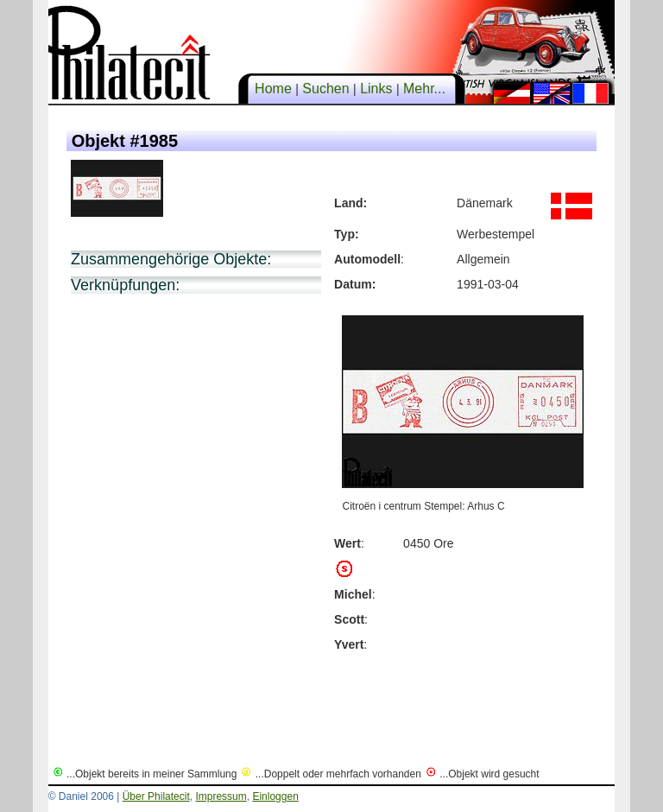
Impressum (221, 796)
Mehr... (425, 89)
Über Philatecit (156, 796)
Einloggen (275, 796)
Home (274, 89)
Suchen (326, 89)
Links (376, 89)
